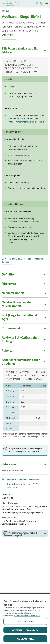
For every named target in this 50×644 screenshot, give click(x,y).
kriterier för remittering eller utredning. (26, 122)
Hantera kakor (25, 623)
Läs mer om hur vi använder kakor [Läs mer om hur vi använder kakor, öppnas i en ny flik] (27, 617)
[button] (37, 4)
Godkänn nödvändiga (25, 631)
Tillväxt (6, 11)
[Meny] (47, 4)
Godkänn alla (25, 640)
